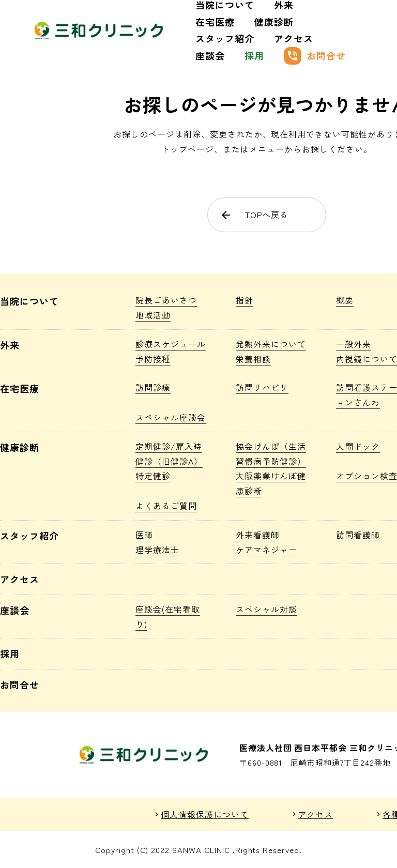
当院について (29, 301)
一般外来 (354, 344)
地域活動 (153, 315)
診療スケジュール (171, 344)
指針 (245, 300)
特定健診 (153, 476)
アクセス (294, 38)
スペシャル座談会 (171, 417)
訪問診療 (153, 387)
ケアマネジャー (266, 550)
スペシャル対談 (266, 609)
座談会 (210, 55)
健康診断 (274, 22)
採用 (254, 55)
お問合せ (315, 56)
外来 (10, 345)
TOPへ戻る (254, 215)
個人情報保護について (205, 814)
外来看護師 (258, 535)
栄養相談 (253, 359)
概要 (345, 300)
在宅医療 (215, 22)
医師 (144, 535)
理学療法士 (157, 550)
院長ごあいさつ (166, 300)
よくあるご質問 (166, 506)
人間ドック (358, 446)
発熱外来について (271, 344)
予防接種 (153, 359)
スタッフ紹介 (225, 38)
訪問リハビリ (262, 387)
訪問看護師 (358, 535)
